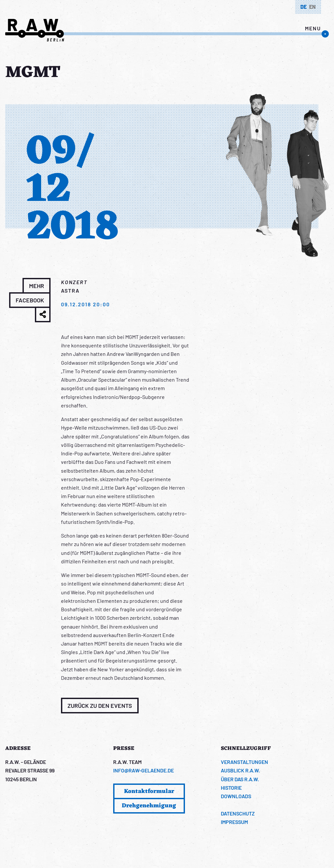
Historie (231, 788)
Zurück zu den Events (100, 706)
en (312, 7)
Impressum (234, 822)
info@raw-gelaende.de (144, 770)
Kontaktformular (149, 791)
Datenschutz (238, 813)
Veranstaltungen (244, 762)
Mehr (37, 286)
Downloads (236, 796)
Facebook (30, 300)
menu (313, 28)
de (304, 7)
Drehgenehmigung (149, 806)
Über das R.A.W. (240, 779)
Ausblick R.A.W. (240, 770)
